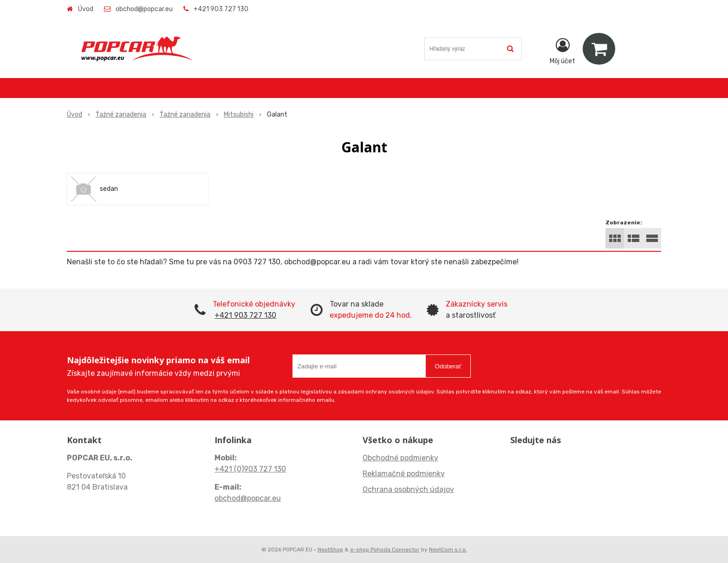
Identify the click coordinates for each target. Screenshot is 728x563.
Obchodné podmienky (400, 458)
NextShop (330, 550)
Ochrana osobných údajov (408, 489)
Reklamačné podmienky (404, 474)
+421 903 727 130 (221, 9)
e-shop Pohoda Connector (385, 550)
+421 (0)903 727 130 (250, 469)
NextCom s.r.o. (448, 550)
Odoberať (448, 366)
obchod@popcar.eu (144, 9)
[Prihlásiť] (562, 51)
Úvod (86, 9)
